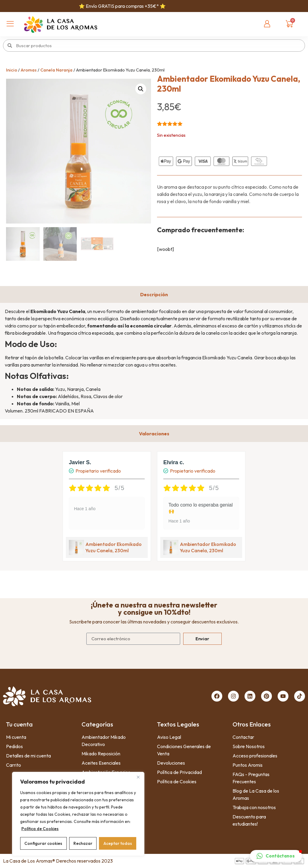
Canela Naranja (56, 70)
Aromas (29, 70)
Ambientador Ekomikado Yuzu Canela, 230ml (114, 547)
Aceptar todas (118, 843)
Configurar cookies (43, 843)
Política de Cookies (40, 829)
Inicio (12, 70)
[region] (78, 814)
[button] (141, 89)
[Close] (138, 777)
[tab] (154, 294)
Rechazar (83, 843)
